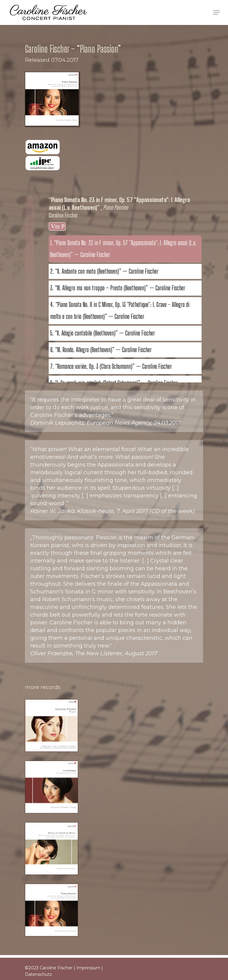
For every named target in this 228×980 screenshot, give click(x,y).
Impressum (88, 968)
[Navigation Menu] (216, 12)
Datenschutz (38, 974)
